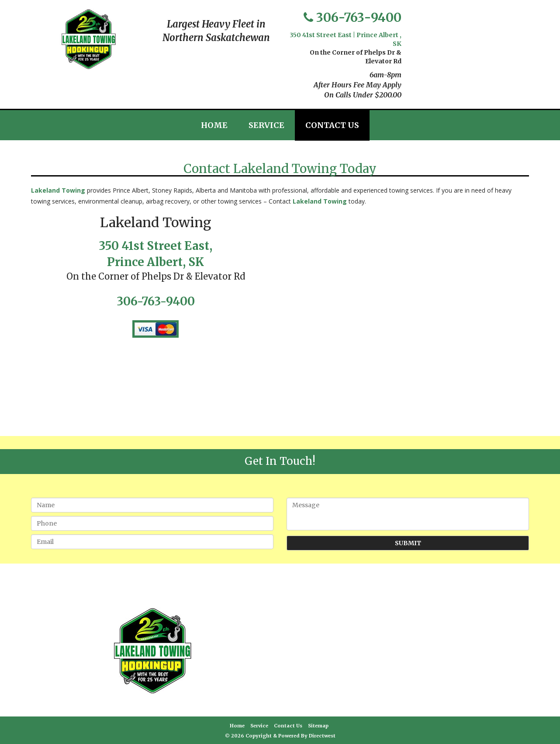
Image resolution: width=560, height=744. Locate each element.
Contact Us (332, 125)
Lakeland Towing (58, 190)
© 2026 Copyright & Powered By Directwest (280, 736)
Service (266, 125)
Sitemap (318, 726)
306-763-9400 (359, 17)
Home (214, 125)
